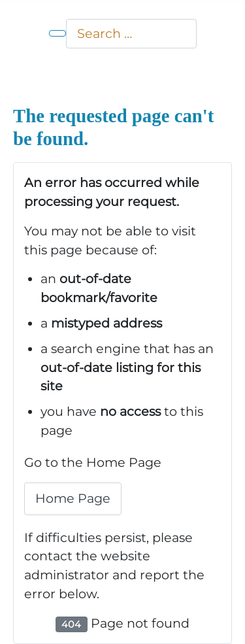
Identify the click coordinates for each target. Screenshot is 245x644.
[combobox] (131, 34)
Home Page (73, 498)
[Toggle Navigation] (57, 33)
